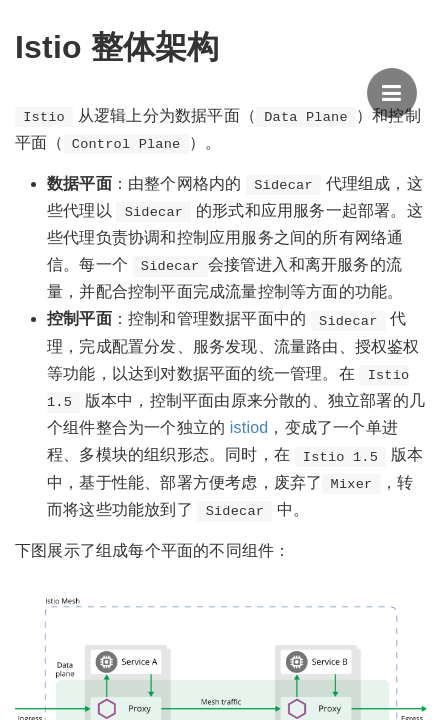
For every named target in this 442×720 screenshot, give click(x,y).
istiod (249, 427)
